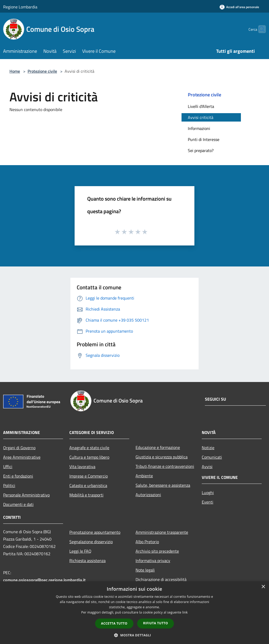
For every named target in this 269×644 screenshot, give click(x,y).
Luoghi (208, 493)
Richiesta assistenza (87, 561)
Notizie (208, 448)
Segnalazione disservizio (91, 542)
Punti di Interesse (204, 139)
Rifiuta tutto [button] (156, 623)
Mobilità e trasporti (86, 495)
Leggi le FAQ (80, 551)
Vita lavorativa (82, 467)
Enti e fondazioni (18, 476)
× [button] (263, 587)
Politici (9, 485)
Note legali (145, 570)
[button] (134, 635)
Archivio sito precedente (157, 551)
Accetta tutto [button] (114, 623)
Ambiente (144, 476)
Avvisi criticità (201, 117)
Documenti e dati (18, 504)
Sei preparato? (201, 150)
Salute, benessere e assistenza (163, 485)
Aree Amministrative (22, 457)
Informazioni (199, 128)
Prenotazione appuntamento (95, 532)
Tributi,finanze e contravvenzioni (165, 466)
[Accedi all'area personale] (239, 7)
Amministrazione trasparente (162, 532)
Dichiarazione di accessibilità (161, 579)
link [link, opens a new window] (185, 612)
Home (15, 71)
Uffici (8, 467)
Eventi (208, 502)
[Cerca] (260, 29)
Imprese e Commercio (89, 476)
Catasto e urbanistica (88, 485)
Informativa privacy (153, 561)
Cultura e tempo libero (89, 457)
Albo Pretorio (147, 542)
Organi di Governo (19, 448)
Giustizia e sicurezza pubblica (162, 457)
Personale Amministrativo (26, 495)
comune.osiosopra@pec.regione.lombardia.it (44, 580)
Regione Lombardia (20, 7)
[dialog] (134, 613)
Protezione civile (42, 71)
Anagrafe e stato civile (89, 448)
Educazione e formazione (158, 447)
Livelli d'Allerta (201, 106)
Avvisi (207, 467)
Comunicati (212, 457)
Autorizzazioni (148, 495)
